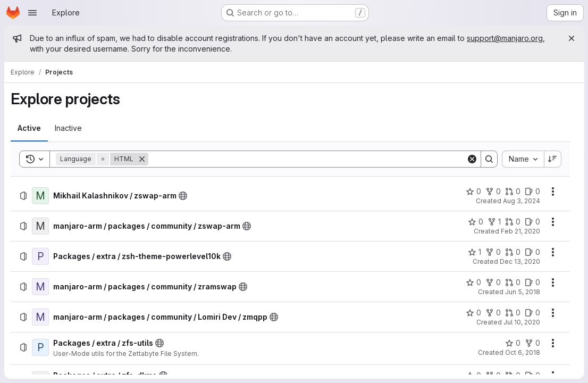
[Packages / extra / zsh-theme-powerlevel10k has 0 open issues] (532, 252)
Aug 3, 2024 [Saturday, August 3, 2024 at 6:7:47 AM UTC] (521, 201)
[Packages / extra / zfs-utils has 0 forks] (532, 343)
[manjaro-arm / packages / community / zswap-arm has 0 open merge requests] (512, 222)
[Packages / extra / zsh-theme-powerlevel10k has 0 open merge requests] (512, 252)
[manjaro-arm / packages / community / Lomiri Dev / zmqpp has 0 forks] (493, 313)
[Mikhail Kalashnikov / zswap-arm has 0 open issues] (532, 191)
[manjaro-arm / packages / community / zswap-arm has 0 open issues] (532, 222)
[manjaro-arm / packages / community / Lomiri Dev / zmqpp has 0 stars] (473, 313)
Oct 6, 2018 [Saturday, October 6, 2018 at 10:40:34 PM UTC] (522, 352)
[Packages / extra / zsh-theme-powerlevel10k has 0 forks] (493, 252)
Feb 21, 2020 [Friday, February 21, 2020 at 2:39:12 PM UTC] (520, 231)
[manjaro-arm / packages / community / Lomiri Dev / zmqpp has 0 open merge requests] (512, 313)
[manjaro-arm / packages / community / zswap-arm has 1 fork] (494, 222)
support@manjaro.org (505, 38)
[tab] (29, 128)
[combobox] (522, 159)
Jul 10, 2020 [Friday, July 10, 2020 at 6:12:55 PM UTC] (521, 322)
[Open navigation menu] (32, 13)
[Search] (307, 159)
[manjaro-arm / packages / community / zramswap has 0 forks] (493, 282)
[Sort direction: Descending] (552, 159)
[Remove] (142, 159)
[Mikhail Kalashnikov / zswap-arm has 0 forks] (493, 191)
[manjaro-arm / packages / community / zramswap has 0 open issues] (532, 282)
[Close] (571, 38)
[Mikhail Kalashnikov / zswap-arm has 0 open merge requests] (512, 191)
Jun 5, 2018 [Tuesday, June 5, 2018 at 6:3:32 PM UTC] (522, 292)
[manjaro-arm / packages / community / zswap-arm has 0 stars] (475, 222)
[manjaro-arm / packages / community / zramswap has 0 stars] (473, 282)
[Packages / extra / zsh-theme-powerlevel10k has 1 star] (474, 252)
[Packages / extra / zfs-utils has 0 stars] (512, 343)
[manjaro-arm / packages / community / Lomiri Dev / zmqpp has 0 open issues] (532, 313)
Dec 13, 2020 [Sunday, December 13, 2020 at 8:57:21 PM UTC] (519, 261)
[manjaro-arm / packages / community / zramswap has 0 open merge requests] (512, 282)
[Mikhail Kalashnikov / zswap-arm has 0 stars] (473, 191)
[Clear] (472, 159)
